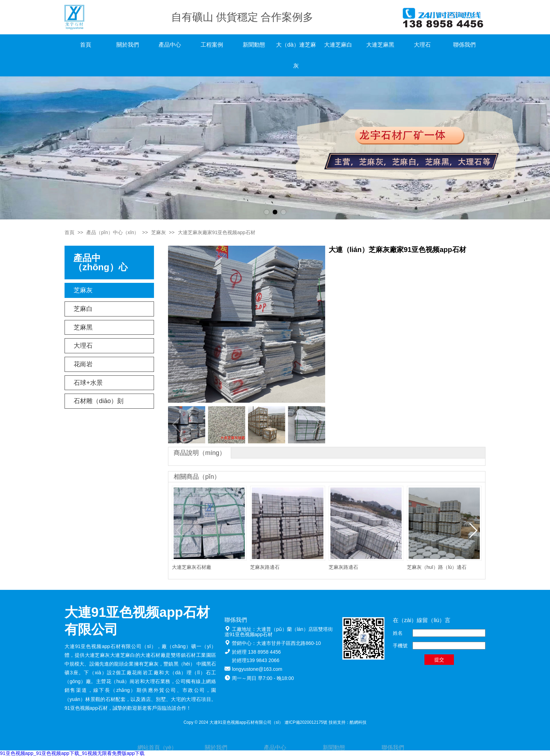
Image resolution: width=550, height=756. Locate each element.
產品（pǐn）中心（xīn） (113, 232)
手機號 (400, 646)
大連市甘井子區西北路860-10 (289, 643)
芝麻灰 (159, 232)
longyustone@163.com (257, 669)
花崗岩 (83, 364)
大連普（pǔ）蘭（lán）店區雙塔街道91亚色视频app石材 (279, 632)
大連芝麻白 (338, 45)
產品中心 (170, 45)
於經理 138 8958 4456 (256, 652)
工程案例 (212, 45)
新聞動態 (254, 45)
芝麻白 (83, 309)
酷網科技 (358, 722)
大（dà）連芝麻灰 (296, 55)
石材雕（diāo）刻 (99, 401)
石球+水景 (88, 383)
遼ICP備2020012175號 (306, 722)
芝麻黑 (83, 327)
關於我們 (128, 45)
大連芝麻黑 (380, 45)
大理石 (422, 45)
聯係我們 (464, 45)
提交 (439, 660)
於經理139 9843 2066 (256, 660)
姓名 (398, 633)
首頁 (86, 45)
